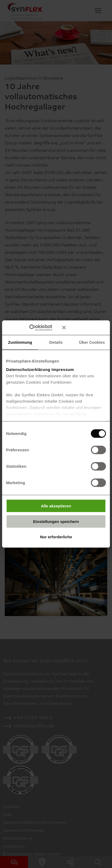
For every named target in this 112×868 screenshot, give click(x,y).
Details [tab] (56, 342)
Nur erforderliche (56, 537)
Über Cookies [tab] (92, 342)
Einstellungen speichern (56, 521)
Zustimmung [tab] (20, 342)
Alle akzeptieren (56, 506)
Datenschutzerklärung (28, 369)
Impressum (63, 369)
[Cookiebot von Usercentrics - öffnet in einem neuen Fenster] (37, 328)
